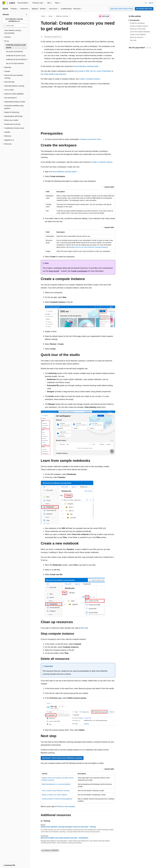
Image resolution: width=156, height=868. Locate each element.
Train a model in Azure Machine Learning (56, 791)
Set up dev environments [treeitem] (14, 52)
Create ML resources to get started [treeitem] (16, 46)
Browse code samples (66, 806)
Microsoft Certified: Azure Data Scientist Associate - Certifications (65, 838)
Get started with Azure (144, 9)
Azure (51, 16)
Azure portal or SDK (82, 71)
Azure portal (54, 271)
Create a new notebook (138, 34)
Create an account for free (90, 139)
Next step (84, 628)
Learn (43, 16)
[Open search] (146, 3)
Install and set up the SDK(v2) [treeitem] (16, 59)
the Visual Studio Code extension (53, 74)
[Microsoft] (4, 3)
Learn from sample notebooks (140, 32)
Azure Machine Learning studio (86, 66)
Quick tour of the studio (138, 29)
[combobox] (15, 20)
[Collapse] (27, 15)
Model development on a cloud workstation (56, 784)
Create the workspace (137, 23)
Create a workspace (79, 271)
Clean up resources (136, 37)
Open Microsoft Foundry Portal (122, 9)
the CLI (93, 71)
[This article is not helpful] (150, 48)
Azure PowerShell (104, 71)
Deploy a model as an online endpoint (54, 795)
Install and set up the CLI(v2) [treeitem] (16, 56)
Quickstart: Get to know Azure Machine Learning (62, 758)
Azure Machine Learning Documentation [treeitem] (13, 32)
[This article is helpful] (147, 48)
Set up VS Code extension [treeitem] (15, 63)
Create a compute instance (90, 79)
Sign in (151, 3)
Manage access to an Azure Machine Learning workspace (89, 247)
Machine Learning (62, 16)
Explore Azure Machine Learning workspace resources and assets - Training (68, 827)
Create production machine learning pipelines (57, 799)
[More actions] (113, 16)
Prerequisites (135, 20)
